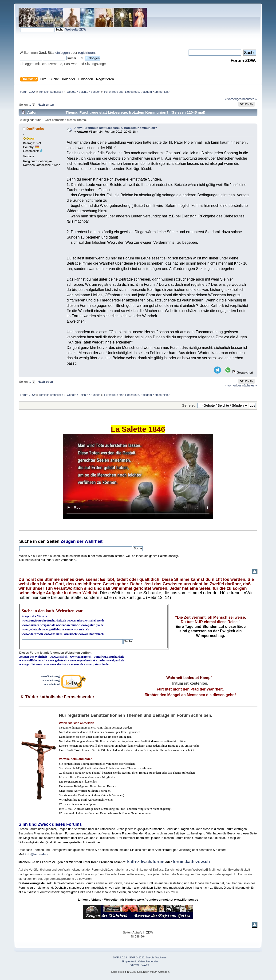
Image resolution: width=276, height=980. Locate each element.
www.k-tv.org (51, 680)
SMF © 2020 (137, 957)
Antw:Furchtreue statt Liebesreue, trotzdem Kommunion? (116, 128)
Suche (26, 541)
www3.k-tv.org (50, 676)
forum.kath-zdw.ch (191, 862)
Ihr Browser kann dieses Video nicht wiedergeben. (138, 476)
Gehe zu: (189, 405)
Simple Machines (156, 957)
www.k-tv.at (52, 684)
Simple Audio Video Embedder (140, 961)
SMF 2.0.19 (120, 957)
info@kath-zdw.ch (38, 854)
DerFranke (35, 129)
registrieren (87, 53)
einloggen (63, 53)
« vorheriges (233, 99)
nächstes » (250, 99)
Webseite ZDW (76, 29)
